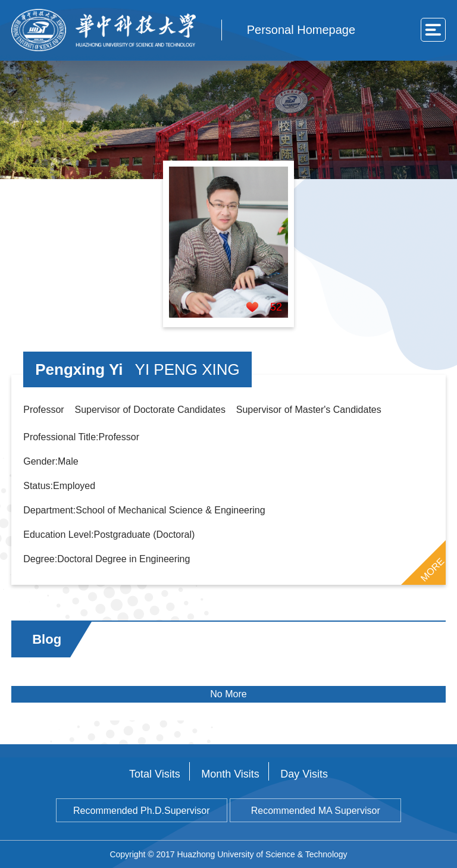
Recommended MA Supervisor (316, 811)
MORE (432, 569)
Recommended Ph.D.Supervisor (141, 811)
